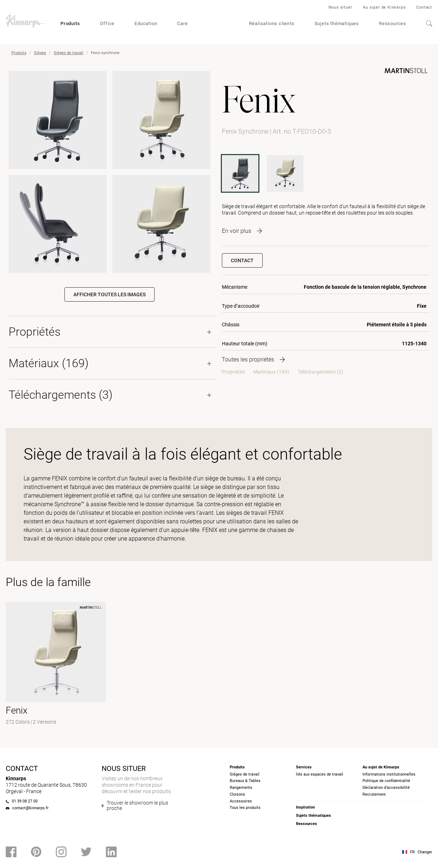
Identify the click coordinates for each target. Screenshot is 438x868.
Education (146, 23)
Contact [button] (242, 260)
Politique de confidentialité (386, 781)
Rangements (241, 788)
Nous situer (340, 7)
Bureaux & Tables (245, 781)
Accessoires (241, 801)
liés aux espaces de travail (320, 774)
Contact (424, 7)
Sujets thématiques (337, 23)
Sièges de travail (69, 53)
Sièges (40, 53)
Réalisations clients (272, 23)
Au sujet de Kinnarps (384, 7)
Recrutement (374, 794)
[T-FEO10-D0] (285, 173)
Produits (70, 23)
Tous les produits (245, 808)
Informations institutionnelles (389, 774)
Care (182, 23)
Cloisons (237, 794)
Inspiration (305, 807)
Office (107, 23)
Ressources (393, 23)
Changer (425, 852)
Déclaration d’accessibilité (386, 788)
